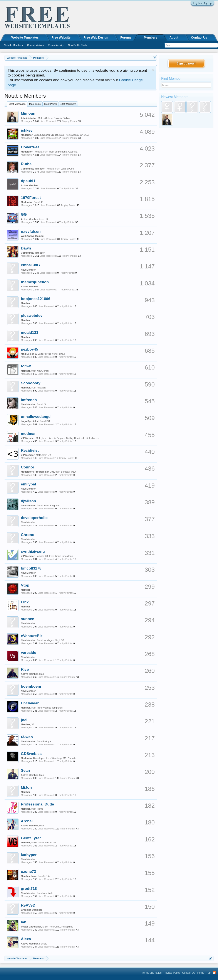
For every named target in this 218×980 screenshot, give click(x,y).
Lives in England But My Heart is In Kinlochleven (74, 438)
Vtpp (25, 585)
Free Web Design (96, 37)
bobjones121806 (36, 299)
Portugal (47, 741)
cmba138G (30, 265)
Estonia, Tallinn (62, 118)
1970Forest (31, 198)
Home (40, 809)
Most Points (51, 104)
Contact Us (199, 37)
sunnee (28, 619)
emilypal (28, 484)
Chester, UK (50, 843)
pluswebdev (32, 315)
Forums (126, 37)
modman (29, 434)
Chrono (28, 535)
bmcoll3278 (31, 568)
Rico (25, 669)
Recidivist (30, 450)
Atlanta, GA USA (80, 135)
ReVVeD (28, 905)
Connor (28, 467)
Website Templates (25, 37)
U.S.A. (47, 876)
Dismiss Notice (153, 70)
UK (41, 202)
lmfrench (29, 400)
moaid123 (30, 332)
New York (47, 893)
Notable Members (13, 45)
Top (209, 973)
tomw (26, 366)
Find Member (171, 79)
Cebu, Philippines (64, 927)
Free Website (61, 37)
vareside (29, 653)
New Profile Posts (78, 45)
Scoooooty (31, 383)
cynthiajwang (33, 551)
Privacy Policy (172, 973)
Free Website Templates (50, 708)
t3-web (27, 737)
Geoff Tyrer (31, 838)
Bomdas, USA (68, 472)
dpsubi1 (28, 181)
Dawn (26, 248)
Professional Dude (37, 804)
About (174, 37)
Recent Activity (56, 45)
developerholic (34, 518)
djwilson (28, 501)
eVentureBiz (32, 636)
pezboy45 (29, 349)
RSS (214, 973)
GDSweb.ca (31, 754)
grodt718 (29, 888)
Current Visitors (35, 45)
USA (48, 421)
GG (24, 214)
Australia (41, 388)
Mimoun (28, 113)
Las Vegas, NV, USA (53, 640)
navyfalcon (31, 231)
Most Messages (17, 104)
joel (24, 720)
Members (150, 37)
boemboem (31, 686)
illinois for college (64, 556)
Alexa (26, 939)
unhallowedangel (36, 417)
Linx (25, 602)
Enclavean (30, 703)
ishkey (27, 130)
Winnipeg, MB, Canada (64, 758)
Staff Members (68, 104)
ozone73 (28, 871)
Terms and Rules (152, 973)
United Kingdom (51, 505)
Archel (27, 821)
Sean (25, 770)
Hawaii (61, 354)
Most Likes (35, 104)
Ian (24, 922)
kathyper (29, 855)
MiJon (26, 787)
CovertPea (30, 147)
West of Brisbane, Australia (63, 152)
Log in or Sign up (202, 3)
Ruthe (26, 164)
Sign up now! (186, 63)
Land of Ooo (67, 169)
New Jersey (43, 371)
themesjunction (35, 282)
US (44, 404)
